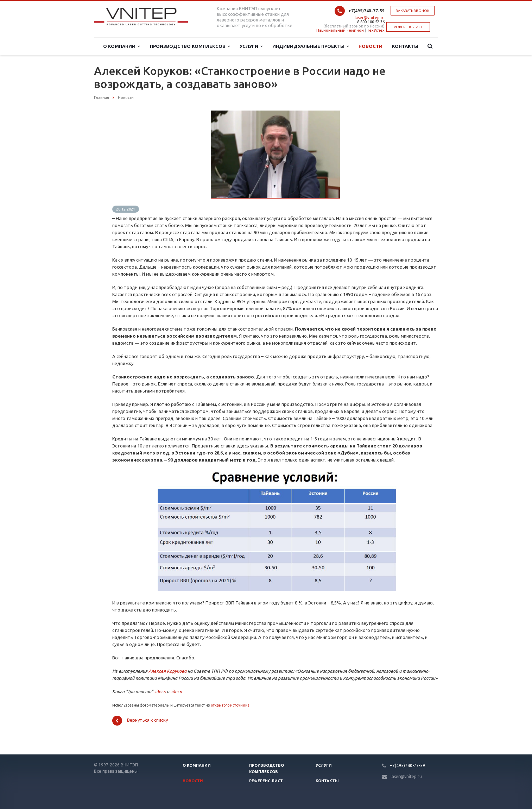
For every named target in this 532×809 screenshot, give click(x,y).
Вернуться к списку (140, 721)
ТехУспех (376, 30)
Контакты (405, 46)
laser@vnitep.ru (370, 18)
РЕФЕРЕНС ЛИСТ (408, 27)
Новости (370, 46)
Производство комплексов (190, 46)
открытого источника (230, 705)
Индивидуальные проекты (311, 46)
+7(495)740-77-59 (366, 11)
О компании (121, 46)
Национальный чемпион (340, 30)
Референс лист (266, 781)
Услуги (251, 46)
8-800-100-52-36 (371, 22)
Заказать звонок (413, 11)
